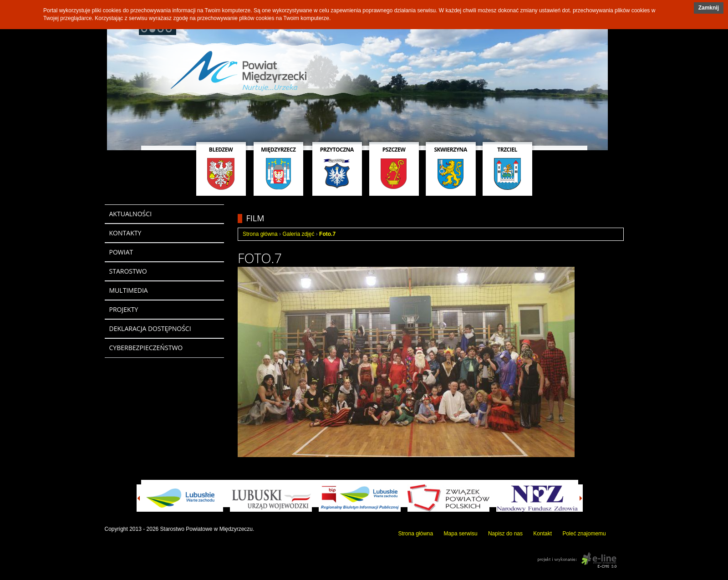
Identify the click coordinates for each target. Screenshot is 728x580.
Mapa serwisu (461, 534)
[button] (709, 8)
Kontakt (542, 534)
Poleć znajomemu (584, 534)
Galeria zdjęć (298, 234)
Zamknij (709, 8)
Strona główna (260, 234)
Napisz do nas (505, 534)
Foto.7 (327, 234)
